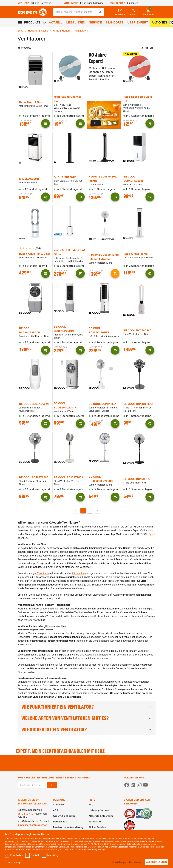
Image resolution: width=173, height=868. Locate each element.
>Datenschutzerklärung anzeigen (91, 849)
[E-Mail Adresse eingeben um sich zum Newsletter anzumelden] (32, 785)
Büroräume (43, 573)
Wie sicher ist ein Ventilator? (87, 730)
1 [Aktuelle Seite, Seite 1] (83, 511)
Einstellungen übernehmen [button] (124, 862)
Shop (20, 31)
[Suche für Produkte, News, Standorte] (76, 12)
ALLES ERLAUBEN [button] (156, 862)
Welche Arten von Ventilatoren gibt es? (87, 718)
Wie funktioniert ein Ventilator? (87, 707)
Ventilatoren (81, 31)
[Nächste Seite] (97, 511)
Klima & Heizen (61, 31)
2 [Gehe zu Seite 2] (90, 511)
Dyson (152, 534)
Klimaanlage (79, 573)
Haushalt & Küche (38, 31)
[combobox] (78, 12)
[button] (14, 863)
